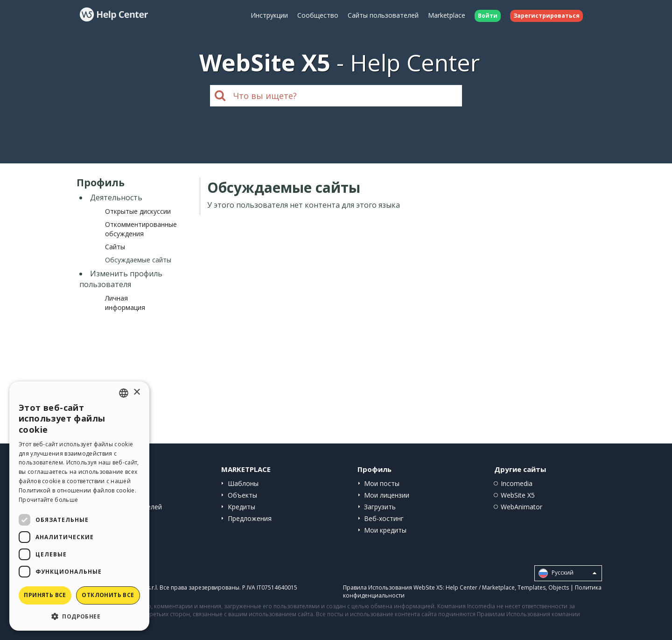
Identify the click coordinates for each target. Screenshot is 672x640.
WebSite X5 (518, 495)
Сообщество (318, 15)
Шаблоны (243, 483)
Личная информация (125, 303)
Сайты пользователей (383, 15)
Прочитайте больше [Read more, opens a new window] (48, 500)
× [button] (136, 392)
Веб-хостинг (384, 518)
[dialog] (79, 506)
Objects (559, 587)
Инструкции (269, 15)
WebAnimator (521, 507)
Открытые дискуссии (138, 211)
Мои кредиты (385, 530)
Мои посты (382, 483)
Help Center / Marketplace (480, 587)
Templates (532, 587)
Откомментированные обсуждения (141, 229)
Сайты (115, 247)
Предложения (250, 518)
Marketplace (447, 15)
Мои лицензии (387, 495)
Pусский (567, 573)
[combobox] (124, 393)
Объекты (242, 495)
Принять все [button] (45, 595)
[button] (79, 616)
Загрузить (380, 507)
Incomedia (517, 483)
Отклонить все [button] (108, 595)
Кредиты (241, 507)
